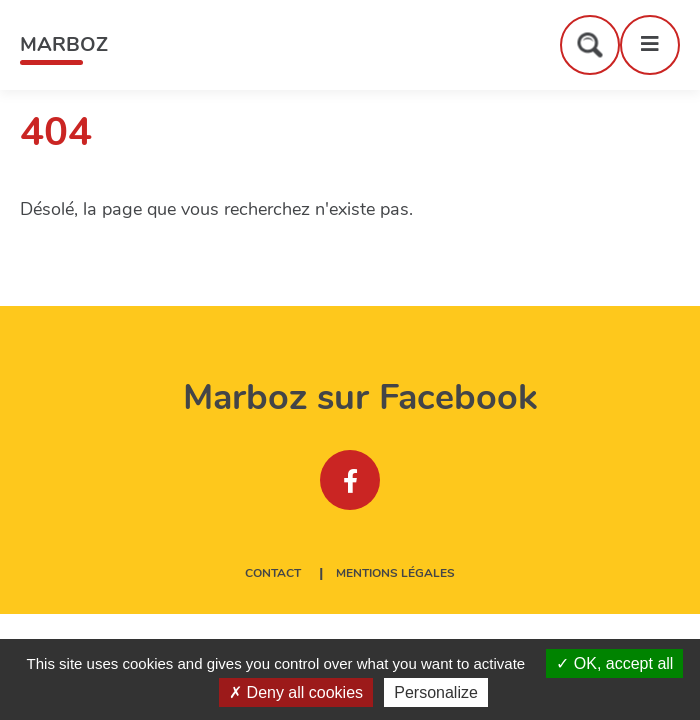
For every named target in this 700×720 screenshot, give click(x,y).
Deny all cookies (296, 692)
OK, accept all (614, 663)
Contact (273, 573)
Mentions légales (395, 573)
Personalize (436, 692)
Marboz (64, 44)
